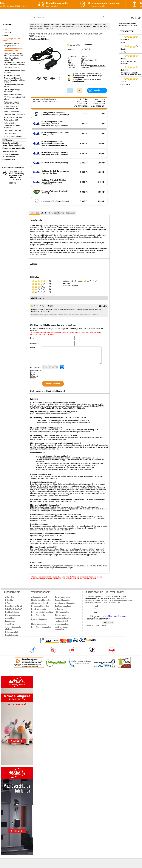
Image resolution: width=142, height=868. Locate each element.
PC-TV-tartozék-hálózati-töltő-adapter (15, 98)
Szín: (70, 58)
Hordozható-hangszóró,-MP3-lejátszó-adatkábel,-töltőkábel (15, 64)
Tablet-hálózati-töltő (11, 120)
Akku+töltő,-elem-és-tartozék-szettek (10, 155)
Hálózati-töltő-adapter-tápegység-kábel (12, 45)
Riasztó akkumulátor (39, 619)
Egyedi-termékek (9, 160)
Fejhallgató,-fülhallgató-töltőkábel (12, 127)
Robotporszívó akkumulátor (42, 612)
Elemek (5, 36)
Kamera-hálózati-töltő (12, 112)
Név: (32, 338)
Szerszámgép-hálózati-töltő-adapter (14, 86)
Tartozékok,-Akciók (10, 151)
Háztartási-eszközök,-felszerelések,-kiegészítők (12, 144)
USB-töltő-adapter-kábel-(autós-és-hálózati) (13, 49)
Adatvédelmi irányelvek (56, 391)
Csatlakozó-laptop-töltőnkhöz (14, 114)
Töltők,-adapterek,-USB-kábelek (12, 40)
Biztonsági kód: (36, 367)
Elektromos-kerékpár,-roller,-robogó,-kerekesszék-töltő (14, 54)
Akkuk (5, 29)
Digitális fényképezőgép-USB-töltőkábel (15, 71)
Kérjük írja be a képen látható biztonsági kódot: (36, 374)
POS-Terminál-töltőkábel (13, 136)
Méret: (70, 60)
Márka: (70, 64)
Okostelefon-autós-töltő (12, 131)
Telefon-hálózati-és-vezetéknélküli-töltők (11, 108)
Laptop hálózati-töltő (11, 68)
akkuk (58, 674)
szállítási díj (92, 579)
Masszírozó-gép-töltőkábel (13, 117)
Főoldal (32, 25)
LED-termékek (8, 140)
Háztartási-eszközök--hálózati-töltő (12, 59)
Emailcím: (34, 344)
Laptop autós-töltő (10, 133)
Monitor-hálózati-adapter (13, 75)
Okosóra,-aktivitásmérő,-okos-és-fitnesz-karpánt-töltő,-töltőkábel (15, 80)
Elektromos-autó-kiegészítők (14, 148)
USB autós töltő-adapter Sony (54, 26)
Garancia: (71, 66)
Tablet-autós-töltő (10, 123)
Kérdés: (34, 347)
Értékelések (127, 31)
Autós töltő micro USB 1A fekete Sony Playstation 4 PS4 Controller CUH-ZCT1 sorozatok (16, 176)
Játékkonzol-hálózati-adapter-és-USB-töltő (11, 103)
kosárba (97, 90)
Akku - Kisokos (70, 329)
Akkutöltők (7, 33)
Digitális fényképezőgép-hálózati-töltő (13, 91)
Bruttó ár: (71, 50)
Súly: (70, 62)
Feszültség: (72, 56)
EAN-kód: (71, 68)
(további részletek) (98, 66)
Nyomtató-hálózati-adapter (13, 94)
